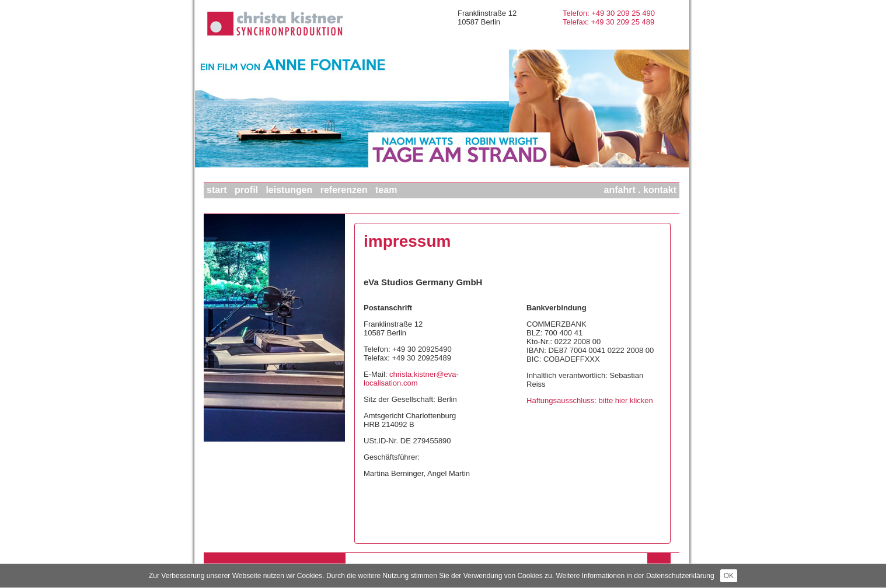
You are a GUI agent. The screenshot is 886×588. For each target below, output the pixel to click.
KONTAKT (660, 190)
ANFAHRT (620, 190)
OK (729, 576)
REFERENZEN (344, 190)
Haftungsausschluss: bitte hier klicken (590, 400)
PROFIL (246, 190)
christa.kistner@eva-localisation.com (411, 379)
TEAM (386, 190)
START (217, 190)
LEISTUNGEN (289, 190)
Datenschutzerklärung (680, 576)
